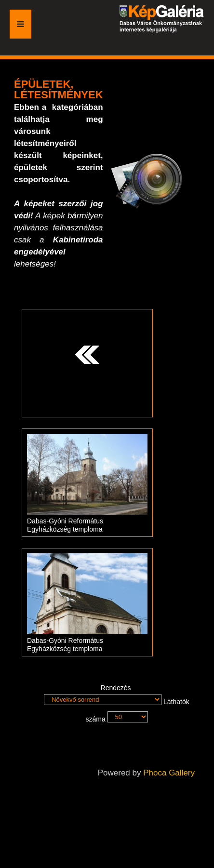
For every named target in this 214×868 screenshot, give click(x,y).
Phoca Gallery (169, 773)
